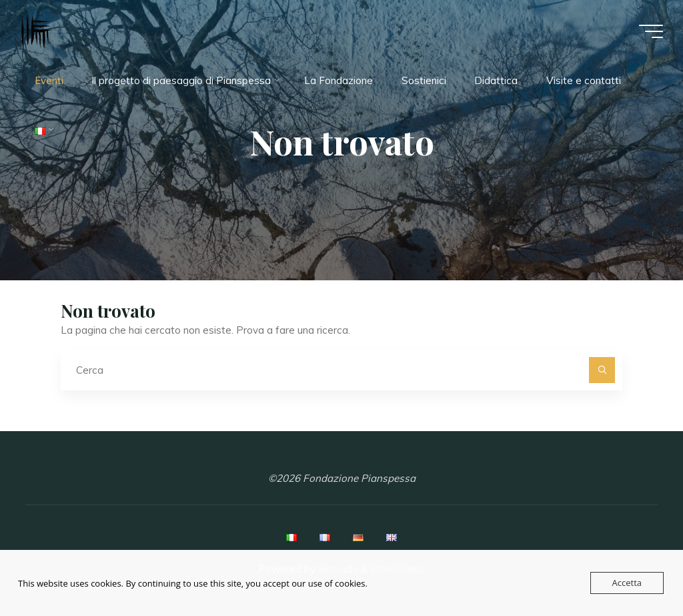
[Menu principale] (651, 31)
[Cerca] (602, 370)
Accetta (627, 583)
